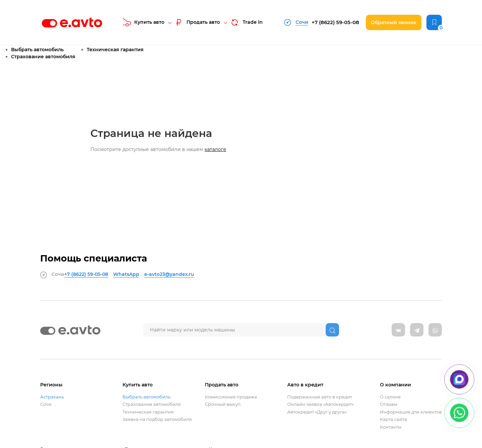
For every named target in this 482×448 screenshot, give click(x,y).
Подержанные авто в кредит (320, 397)
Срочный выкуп (223, 404)
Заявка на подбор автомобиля (157, 419)
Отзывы (389, 404)
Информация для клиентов (411, 412)
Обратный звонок (394, 22)
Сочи (46, 404)
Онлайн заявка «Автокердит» (320, 404)
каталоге (215, 149)
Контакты (391, 427)
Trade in (246, 22)
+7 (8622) (335, 22)
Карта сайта (393, 419)
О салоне (390, 397)
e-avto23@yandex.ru (169, 274)
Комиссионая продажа (231, 397)
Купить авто (144, 22)
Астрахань (52, 397)
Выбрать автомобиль (37, 50)
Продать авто (197, 22)
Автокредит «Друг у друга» (317, 412)
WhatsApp (126, 274)
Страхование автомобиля (43, 57)
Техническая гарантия (115, 50)
